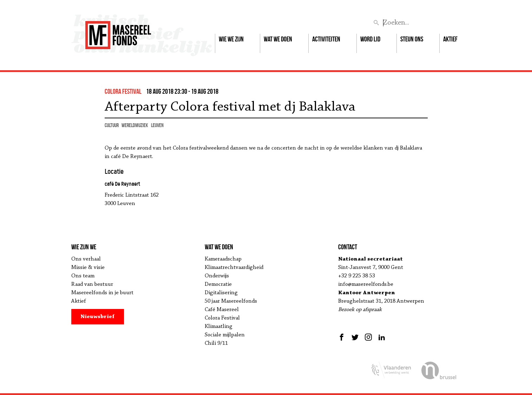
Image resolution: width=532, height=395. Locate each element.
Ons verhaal (86, 259)
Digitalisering (221, 293)
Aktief (450, 39)
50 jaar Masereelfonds (231, 301)
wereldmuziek (135, 125)
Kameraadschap (223, 259)
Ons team (83, 276)
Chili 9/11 (216, 343)
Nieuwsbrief (97, 317)
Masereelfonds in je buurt (102, 293)
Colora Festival (222, 318)
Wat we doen (278, 39)
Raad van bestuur (92, 284)
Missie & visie (88, 268)
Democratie (218, 284)
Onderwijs (217, 276)
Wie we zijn (231, 39)
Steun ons (412, 39)
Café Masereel (222, 310)
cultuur (112, 125)
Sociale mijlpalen (225, 335)
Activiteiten (326, 39)
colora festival (123, 91)
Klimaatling (219, 327)
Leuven (157, 125)
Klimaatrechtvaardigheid (234, 268)
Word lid (370, 39)
